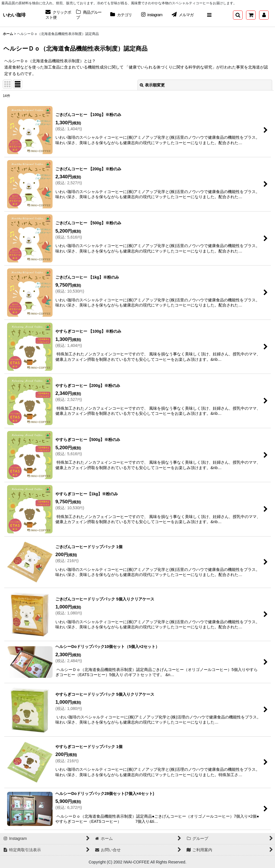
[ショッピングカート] (251, 15)
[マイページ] (264, 15)
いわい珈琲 (14, 15)
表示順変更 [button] (152, 85)
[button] (209, 15)
